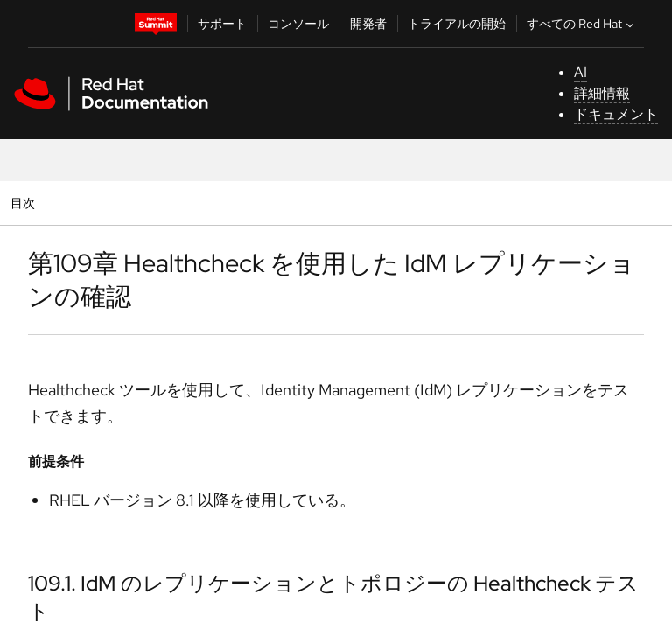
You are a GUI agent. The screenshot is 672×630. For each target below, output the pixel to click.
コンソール (298, 24)
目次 (25, 203)
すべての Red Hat (582, 24)
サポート (222, 24)
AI (581, 72)
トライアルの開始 (457, 24)
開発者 (368, 24)
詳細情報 (602, 93)
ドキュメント (616, 114)
